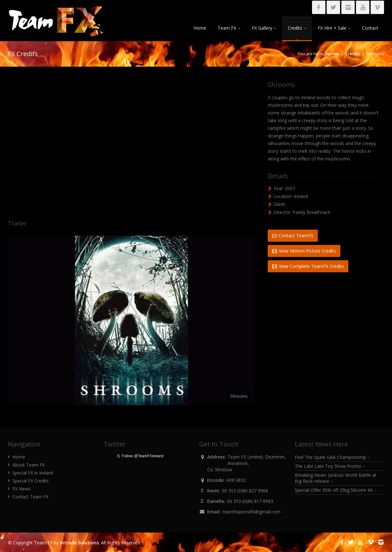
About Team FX (29, 465)
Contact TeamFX (293, 236)
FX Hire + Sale (334, 28)
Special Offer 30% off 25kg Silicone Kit (336, 490)
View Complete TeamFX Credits (308, 266)
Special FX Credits (31, 481)
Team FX (229, 28)
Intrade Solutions (79, 543)
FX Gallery (264, 28)
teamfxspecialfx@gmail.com (251, 512)
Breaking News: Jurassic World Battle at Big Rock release (336, 478)
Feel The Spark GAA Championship (332, 457)
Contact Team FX (30, 497)
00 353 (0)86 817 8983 (250, 501)
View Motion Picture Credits (304, 251)
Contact (370, 28)
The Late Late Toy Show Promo (330, 466)
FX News (22, 489)
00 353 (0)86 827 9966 (245, 491)
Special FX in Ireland (33, 473)
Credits (297, 28)
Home (200, 28)
